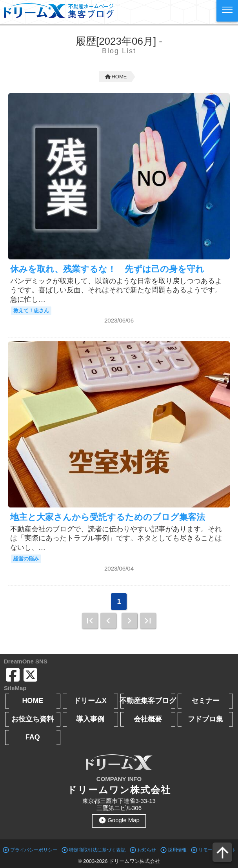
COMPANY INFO (119, 779)
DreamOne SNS (26, 661)
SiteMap (15, 688)
